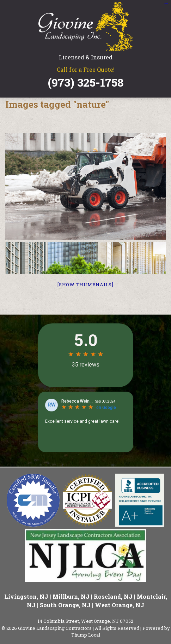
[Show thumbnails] (85, 285)
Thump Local (86, 635)
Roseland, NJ (113, 596)
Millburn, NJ (71, 596)
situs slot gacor (166, 4)
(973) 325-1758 (86, 82)
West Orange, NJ (120, 605)
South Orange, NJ (65, 605)
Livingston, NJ (26, 596)
